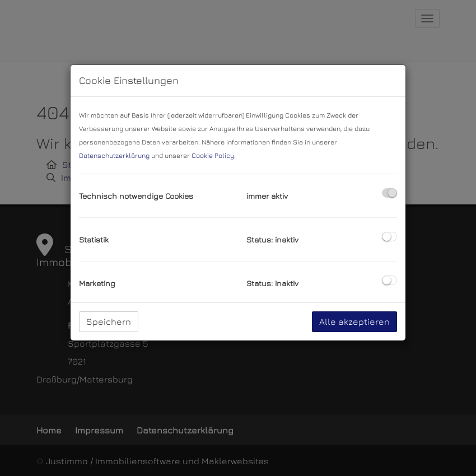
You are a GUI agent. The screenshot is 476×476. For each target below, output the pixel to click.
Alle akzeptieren (354, 321)
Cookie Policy (213, 155)
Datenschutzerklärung (114, 155)
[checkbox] (389, 193)
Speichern (109, 321)
